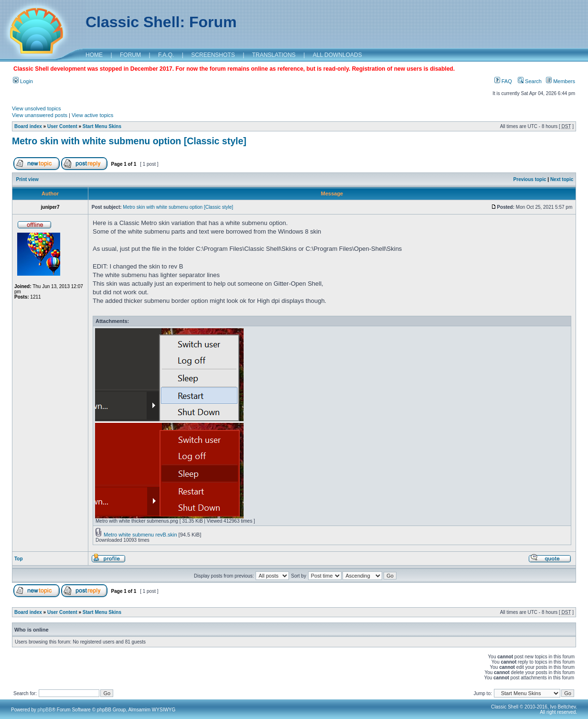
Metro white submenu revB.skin (140, 535)
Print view (27, 179)
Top (19, 559)
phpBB (45, 710)
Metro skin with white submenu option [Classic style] (129, 141)
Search (530, 81)
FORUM (130, 55)
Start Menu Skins (102, 126)
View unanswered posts (40, 115)
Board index (28, 126)
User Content (62, 126)
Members (561, 81)
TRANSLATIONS (274, 55)
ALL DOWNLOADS (337, 55)
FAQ (503, 81)
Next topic (562, 179)
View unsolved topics (37, 108)
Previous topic (530, 179)
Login (23, 81)
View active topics (92, 115)
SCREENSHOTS (213, 55)
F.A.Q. (166, 55)
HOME (94, 55)
